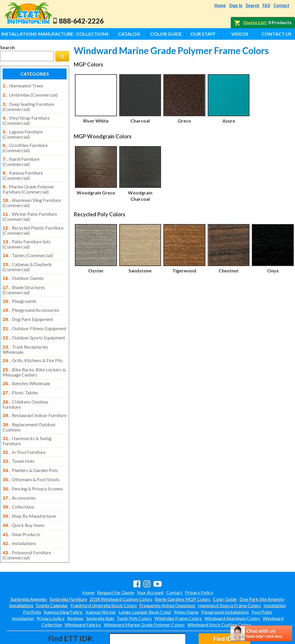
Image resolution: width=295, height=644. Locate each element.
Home (220, 6)
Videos (240, 34)
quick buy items (24, 503)
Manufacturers (56, 34)
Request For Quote (116, 568)
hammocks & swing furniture (27, 423)
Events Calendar (52, 581)
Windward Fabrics (83, 600)
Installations (19, 34)
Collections (92, 34)
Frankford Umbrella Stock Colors (104, 581)
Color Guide (166, 34)
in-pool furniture (24, 434)
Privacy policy (51, 594)
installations (19, 520)
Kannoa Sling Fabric (63, 587)
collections (18, 486)
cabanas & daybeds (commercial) (27, 258)
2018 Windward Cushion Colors (121, 574)
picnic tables (20, 378)
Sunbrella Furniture (68, 574)
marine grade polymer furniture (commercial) (28, 184)
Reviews (75, 594)
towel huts (19, 443)
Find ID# (224, 614)
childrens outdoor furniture (26, 388)
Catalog (129, 34)
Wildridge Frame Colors (178, 594)
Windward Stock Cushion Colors (219, 600)
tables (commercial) (28, 248)
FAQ (266, 6)
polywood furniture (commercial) (27, 530)
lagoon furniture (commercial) (23, 131)
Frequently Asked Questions (167, 581)
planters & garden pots (30, 451)
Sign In (236, 6)
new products (21, 511)
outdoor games (23, 270)
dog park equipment (28, 308)
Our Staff (203, 34)
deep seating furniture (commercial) (28, 105)
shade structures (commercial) (24, 280)
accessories (19, 477)
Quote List (255, 22)
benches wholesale (26, 369)
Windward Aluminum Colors (232, 594)
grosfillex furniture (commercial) (25, 144)
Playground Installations (225, 587)
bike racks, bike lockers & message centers (34, 358)
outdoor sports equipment (34, 326)
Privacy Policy (199, 568)
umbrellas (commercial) (30, 94)
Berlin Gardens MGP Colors (183, 574)
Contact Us (277, 34)
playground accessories (31, 300)
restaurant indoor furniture (35, 399)
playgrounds (20, 291)
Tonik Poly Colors (134, 594)
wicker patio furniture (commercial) (30, 210)
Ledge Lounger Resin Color (145, 587)
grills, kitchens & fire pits (33, 347)
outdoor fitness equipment (34, 317)
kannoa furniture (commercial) (23, 171)
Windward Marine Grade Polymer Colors (144, 600)
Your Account (150, 568)
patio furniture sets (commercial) (27, 237)
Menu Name (186, 587)
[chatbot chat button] (261, 633)
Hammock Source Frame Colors (229, 581)
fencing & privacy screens (33, 469)
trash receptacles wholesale (25, 336)
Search (252, 6)
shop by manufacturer (30, 494)
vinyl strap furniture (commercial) (26, 118)
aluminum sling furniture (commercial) (32, 197)
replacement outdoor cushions (29, 410)
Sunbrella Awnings (29, 574)
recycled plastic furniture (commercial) (33, 223)
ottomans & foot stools (31, 460)
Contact (281, 6)
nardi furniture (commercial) (21, 158)
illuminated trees (23, 86)
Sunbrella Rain (100, 594)
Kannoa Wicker (101, 587)
